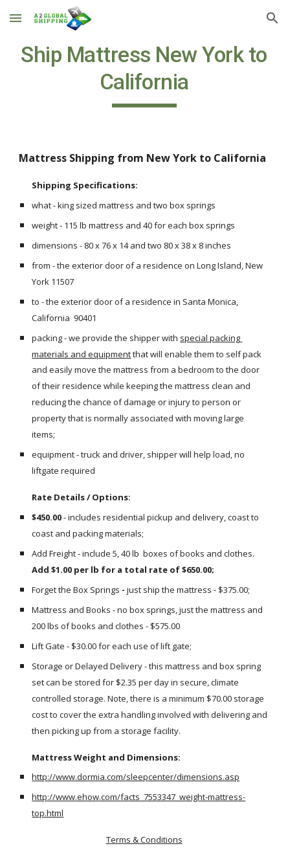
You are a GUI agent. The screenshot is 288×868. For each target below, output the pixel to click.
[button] (16, 18)
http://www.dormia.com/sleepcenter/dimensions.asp (136, 777)
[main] (144, 74)
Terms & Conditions (144, 840)
